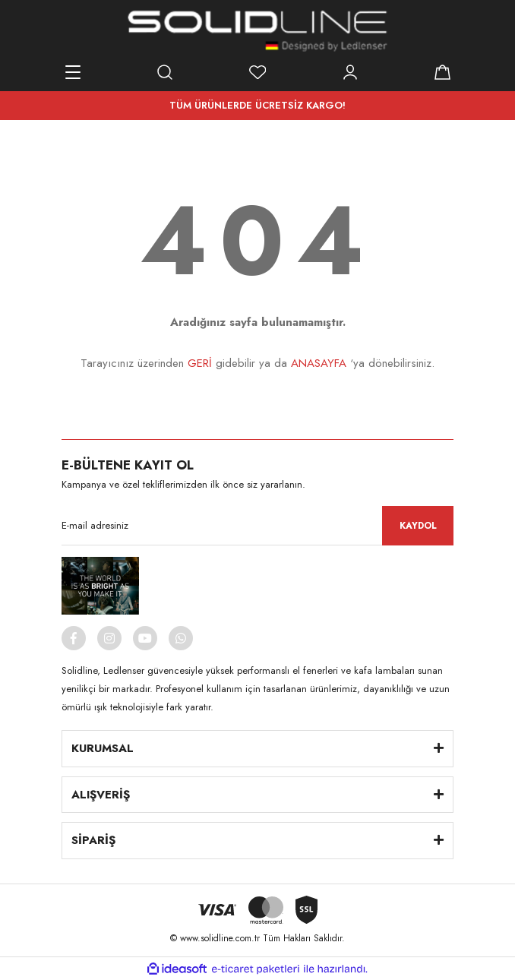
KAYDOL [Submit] (418, 526)
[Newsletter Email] (257, 526)
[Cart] (442, 72)
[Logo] (257, 30)
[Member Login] (350, 72)
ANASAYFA (319, 363)
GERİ (200, 363)
